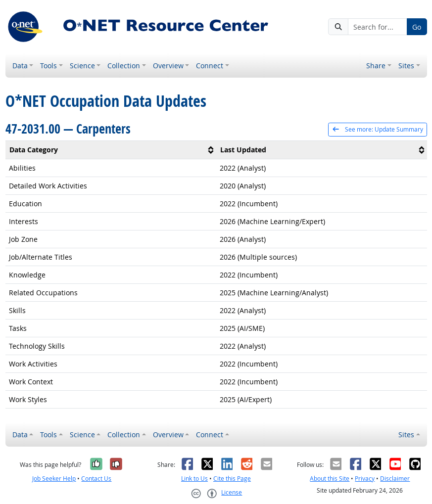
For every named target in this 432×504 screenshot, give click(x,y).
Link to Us (194, 479)
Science (82, 66)
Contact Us (96, 479)
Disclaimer (395, 479)
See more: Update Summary (377, 129)
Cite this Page (232, 479)
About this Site (330, 479)
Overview (168, 66)
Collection (124, 66)
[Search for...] (378, 27)
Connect (210, 66)
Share (376, 66)
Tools (48, 66)
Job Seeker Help (54, 479)
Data (20, 66)
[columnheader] (111, 150)
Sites (406, 66)
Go (417, 27)
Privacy (365, 479)
